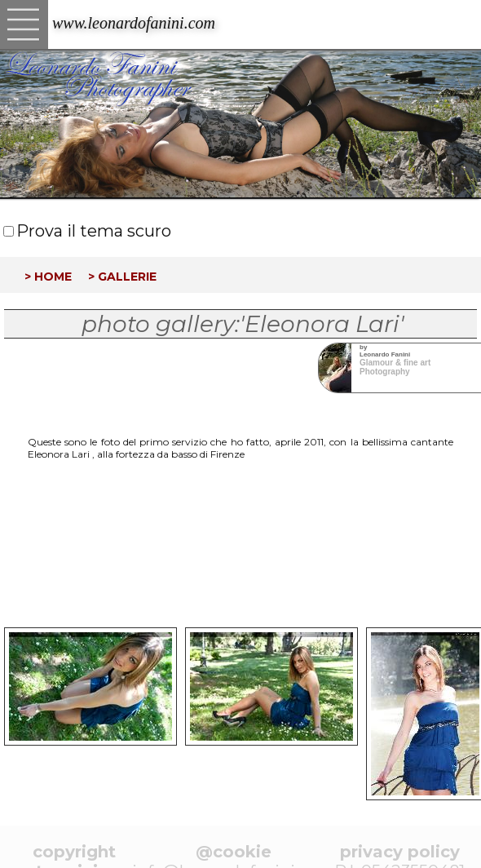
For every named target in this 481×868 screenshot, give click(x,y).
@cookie (234, 852)
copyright (74, 852)
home (53, 275)
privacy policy (400, 852)
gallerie (127, 275)
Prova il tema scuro (94, 231)
